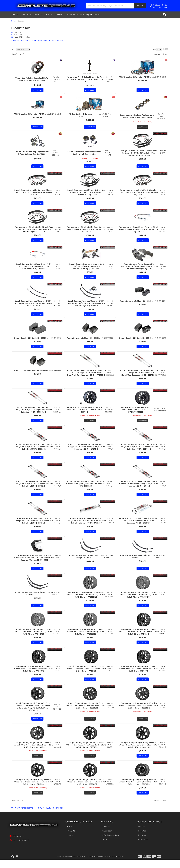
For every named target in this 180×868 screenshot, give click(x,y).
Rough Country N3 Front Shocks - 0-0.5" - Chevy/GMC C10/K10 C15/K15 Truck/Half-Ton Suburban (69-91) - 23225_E (34, 453)
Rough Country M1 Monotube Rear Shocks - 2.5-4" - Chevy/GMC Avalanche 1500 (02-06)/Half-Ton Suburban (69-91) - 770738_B (139, 376)
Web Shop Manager (116, 865)
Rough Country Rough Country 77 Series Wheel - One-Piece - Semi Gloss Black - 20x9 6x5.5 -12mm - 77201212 (86, 676)
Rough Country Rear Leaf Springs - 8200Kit (30, 600)
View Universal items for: (37, 816)
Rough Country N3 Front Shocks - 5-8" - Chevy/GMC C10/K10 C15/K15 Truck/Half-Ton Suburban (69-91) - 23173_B (34, 490)
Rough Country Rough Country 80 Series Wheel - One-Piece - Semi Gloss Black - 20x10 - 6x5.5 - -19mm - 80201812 (86, 713)
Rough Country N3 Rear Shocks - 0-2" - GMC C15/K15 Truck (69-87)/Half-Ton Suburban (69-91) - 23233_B (86, 490)
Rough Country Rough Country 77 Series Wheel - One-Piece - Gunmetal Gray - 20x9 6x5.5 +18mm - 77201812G (138, 602)
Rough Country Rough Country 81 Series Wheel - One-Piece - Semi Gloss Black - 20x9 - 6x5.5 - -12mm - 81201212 (34, 790)
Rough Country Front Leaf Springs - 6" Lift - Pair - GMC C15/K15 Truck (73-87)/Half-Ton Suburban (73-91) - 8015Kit (87, 304)
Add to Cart (37, 315)
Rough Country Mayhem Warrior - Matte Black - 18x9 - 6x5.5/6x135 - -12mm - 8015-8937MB (85, 416)
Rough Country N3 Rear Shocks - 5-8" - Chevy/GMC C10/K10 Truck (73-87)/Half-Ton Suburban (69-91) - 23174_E (34, 527)
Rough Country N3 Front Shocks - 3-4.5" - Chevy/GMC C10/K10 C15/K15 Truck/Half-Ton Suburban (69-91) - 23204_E (139, 453)
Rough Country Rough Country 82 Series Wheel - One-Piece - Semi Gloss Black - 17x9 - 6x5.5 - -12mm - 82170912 (139, 790)
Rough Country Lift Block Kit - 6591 (135, 303)
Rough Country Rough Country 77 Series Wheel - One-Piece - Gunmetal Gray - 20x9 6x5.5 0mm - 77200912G (86, 639)
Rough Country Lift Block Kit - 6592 (30, 340)
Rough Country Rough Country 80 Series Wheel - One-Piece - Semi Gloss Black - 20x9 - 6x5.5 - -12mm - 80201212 (139, 713)
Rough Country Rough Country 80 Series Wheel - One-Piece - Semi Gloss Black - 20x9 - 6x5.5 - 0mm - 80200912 (34, 753)
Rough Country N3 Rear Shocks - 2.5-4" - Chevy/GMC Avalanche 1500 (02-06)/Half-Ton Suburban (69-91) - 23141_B (139, 490)
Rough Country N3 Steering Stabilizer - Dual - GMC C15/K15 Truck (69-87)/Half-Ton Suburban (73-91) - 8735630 (139, 527)
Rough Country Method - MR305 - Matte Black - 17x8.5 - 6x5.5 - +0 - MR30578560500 (136, 416)
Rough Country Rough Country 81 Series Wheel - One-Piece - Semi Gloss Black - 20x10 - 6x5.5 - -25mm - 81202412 (139, 753)
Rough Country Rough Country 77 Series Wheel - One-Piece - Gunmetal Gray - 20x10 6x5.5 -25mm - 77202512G (86, 602)
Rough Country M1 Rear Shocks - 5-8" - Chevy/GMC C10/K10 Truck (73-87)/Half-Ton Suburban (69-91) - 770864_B (33, 416)
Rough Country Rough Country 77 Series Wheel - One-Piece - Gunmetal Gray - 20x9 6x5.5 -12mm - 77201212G (33, 639)
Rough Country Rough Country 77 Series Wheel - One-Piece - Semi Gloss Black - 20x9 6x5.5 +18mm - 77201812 (34, 676)
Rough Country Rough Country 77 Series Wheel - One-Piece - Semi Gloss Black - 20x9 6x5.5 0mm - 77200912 (139, 676)
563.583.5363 (18, 844)
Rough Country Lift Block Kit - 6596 (30, 375)
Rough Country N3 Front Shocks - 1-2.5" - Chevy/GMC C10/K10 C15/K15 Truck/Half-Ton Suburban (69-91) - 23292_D (86, 453)
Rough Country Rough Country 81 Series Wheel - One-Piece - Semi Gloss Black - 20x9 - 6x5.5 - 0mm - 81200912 (86, 790)
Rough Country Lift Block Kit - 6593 (82, 340)
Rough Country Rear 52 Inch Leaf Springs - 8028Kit (84, 563)
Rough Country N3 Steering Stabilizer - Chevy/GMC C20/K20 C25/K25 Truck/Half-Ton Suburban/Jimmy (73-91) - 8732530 (87, 527)
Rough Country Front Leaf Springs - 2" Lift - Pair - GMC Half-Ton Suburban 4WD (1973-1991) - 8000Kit (34, 304)
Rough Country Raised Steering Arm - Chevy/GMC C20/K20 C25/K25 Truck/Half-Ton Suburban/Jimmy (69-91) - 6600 (34, 564)
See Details (90, 427)
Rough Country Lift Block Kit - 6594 (135, 340)
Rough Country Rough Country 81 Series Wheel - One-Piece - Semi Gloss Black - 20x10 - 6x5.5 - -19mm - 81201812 (86, 753)
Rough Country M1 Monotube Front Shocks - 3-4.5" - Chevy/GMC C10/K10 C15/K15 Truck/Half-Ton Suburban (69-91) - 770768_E (86, 377)
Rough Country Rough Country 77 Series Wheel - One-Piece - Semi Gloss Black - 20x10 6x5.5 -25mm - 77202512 (139, 639)
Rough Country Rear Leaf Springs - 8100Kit (135, 563)
